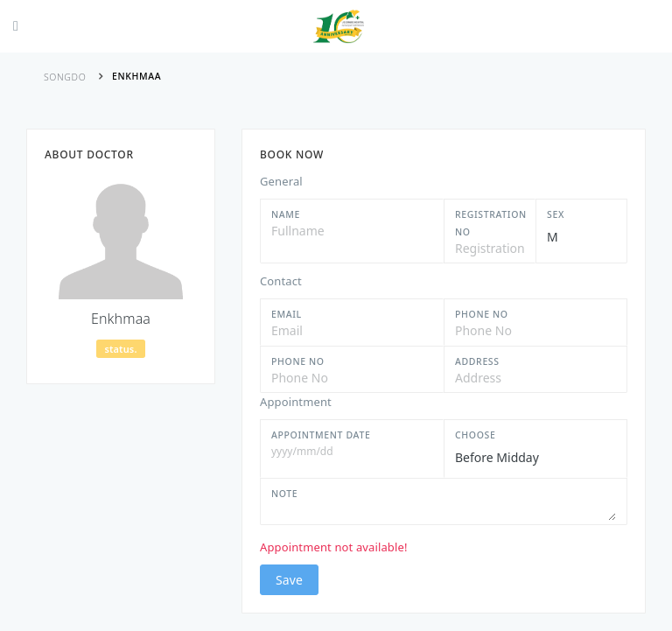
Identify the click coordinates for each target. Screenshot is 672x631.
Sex (556, 214)
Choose (475, 435)
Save (289, 580)
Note (284, 494)
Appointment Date (321, 435)
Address (477, 361)
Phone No (482, 314)
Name (286, 214)
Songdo (65, 77)
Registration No (490, 223)
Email (287, 314)
